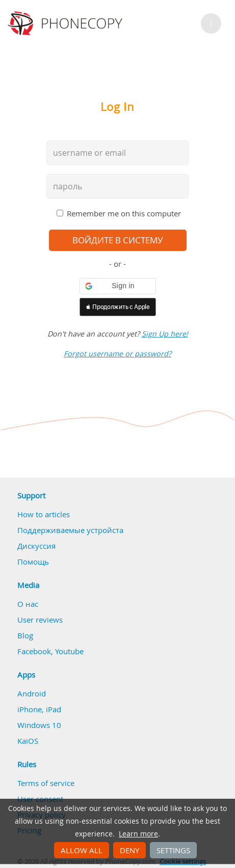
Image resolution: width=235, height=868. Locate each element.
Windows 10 (39, 725)
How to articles (44, 514)
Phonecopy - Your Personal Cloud (67, 23)
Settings (173, 850)
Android (32, 693)
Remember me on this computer (124, 213)
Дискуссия (36, 546)
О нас (28, 604)
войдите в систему (118, 240)
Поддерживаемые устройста (70, 530)
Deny (129, 850)
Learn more (138, 834)
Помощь (33, 562)
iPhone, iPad (39, 709)
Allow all (82, 850)
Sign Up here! (165, 334)
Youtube (69, 651)
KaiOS (28, 741)
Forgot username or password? (118, 354)
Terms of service (46, 783)
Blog (25, 635)
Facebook (34, 651)
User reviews (40, 620)
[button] (118, 286)
